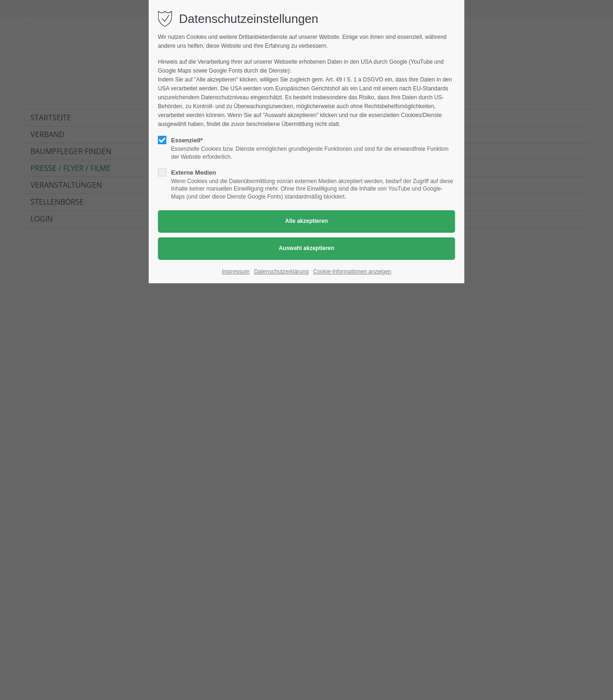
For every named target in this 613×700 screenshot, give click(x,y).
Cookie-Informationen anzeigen (352, 272)
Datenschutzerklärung (281, 272)
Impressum (236, 272)
